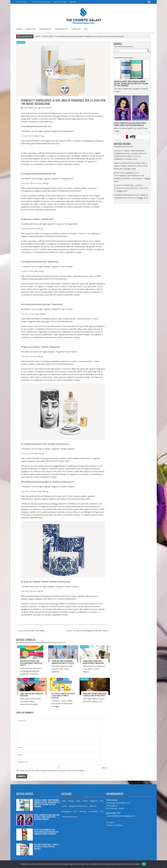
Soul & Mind (21, 42)
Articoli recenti (25, 794)
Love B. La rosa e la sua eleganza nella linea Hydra (87, 631)
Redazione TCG (45, 108)
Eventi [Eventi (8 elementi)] (85, 801)
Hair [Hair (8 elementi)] (102, 801)
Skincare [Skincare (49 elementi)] (83, 811)
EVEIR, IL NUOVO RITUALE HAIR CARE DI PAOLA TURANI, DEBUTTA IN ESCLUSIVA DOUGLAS (130, 127)
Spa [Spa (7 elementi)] (102, 811)
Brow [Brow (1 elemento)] (78, 801)
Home (19, 29)
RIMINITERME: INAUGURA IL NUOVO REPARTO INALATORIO (93, 662)
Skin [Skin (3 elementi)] (75, 811)
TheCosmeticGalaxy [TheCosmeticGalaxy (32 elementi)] (70, 817)
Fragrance (45, 29)
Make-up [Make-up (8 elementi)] (93, 806)
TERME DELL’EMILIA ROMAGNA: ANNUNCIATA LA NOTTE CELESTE (63, 662)
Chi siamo (110, 822)
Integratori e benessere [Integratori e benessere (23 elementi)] (78, 806)
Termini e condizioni (60, 2)
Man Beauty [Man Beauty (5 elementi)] (67, 811)
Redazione (73, 2)
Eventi (51, 647)
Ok (144, 864)
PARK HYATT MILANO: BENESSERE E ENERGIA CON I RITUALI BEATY (95, 694)
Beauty (26, 679)
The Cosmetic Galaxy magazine (41, 2)
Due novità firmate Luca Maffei (32, 631)
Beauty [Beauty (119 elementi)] (71, 801)
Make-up (76, 29)
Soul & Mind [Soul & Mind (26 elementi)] (93, 811)
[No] (164, 864)
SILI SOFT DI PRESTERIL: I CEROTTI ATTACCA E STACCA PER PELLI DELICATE (46, 846)
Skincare (31, 29)
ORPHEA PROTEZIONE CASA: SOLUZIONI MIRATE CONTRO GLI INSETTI (31, 663)
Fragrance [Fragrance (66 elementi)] (94, 801)
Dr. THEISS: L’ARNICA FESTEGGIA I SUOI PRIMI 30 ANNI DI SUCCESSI (63, 695)
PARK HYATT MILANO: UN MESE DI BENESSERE (32, 694)
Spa (86, 29)
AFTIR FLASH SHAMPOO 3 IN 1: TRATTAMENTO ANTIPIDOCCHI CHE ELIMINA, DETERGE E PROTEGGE (129, 176)
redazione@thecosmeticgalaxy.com (121, 816)
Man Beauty (61, 29)
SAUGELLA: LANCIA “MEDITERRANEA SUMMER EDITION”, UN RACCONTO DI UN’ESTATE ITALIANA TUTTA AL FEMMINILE (131, 86)
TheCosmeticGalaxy (35, 682)
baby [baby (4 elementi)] (64, 801)
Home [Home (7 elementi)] (64, 806)
